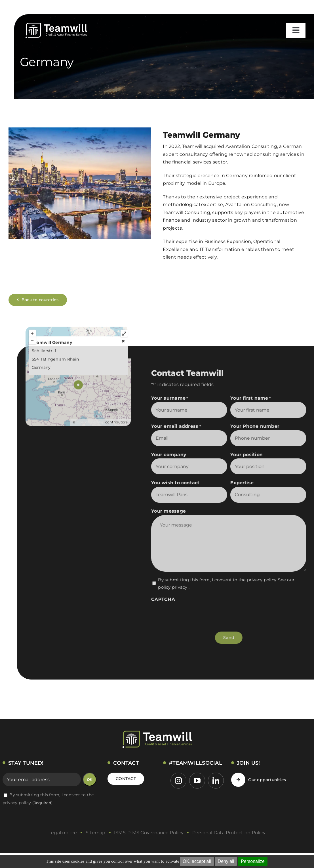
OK (90, 780)
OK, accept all (197, 861)
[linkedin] (216, 781)
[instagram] (178, 781)
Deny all (226, 861)
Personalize (253, 861)
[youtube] (197, 781)
